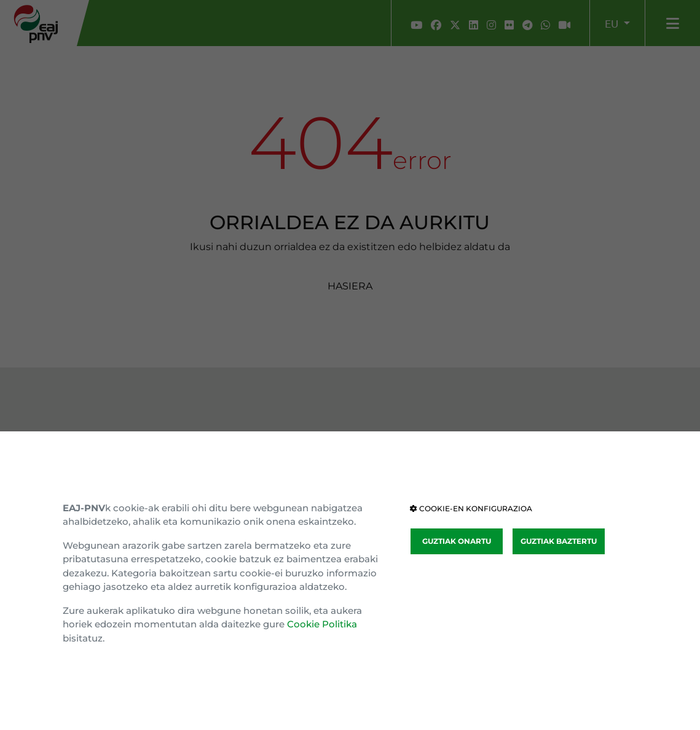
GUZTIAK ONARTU (457, 541)
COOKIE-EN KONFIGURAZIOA (471, 508)
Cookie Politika (322, 624)
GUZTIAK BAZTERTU (559, 541)
